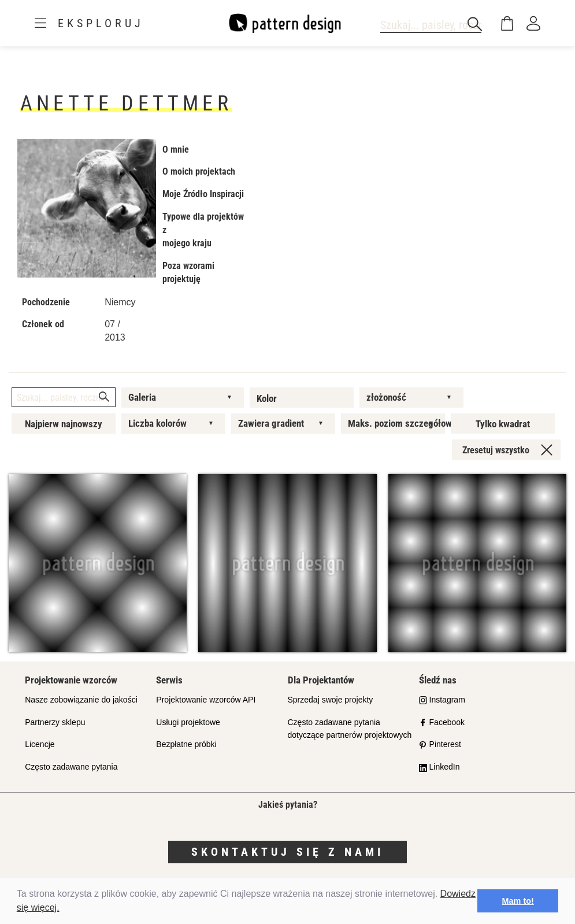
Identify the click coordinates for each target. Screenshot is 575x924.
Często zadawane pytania (71, 767)
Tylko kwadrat (503, 424)
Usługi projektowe (188, 722)
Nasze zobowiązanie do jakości (81, 700)
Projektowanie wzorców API (206, 700)
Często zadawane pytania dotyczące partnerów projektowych (350, 729)
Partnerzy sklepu (55, 722)
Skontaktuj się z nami (287, 852)
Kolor (267, 398)
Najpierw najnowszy (64, 424)
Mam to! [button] (518, 901)
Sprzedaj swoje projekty (331, 700)
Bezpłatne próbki (186, 744)
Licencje (40, 744)
